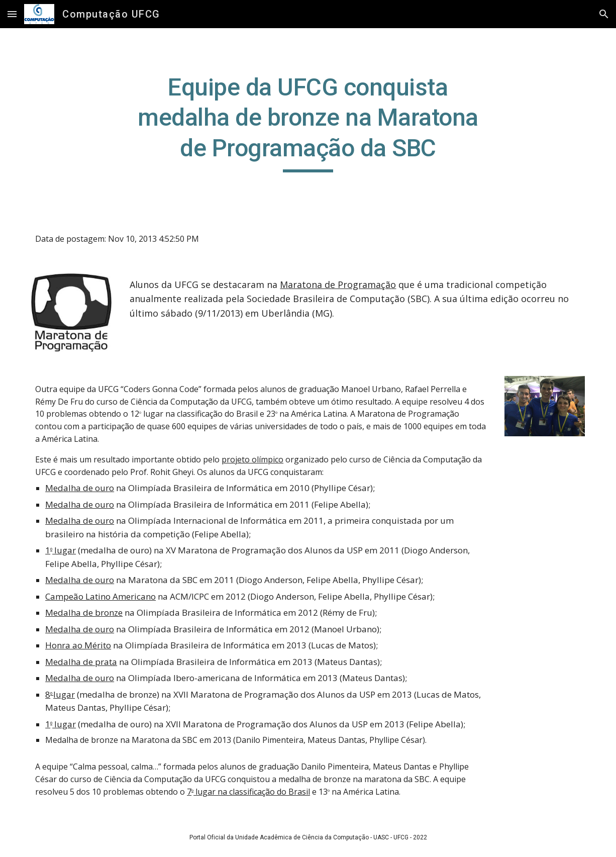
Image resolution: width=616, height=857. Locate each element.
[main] (308, 122)
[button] (12, 14)
